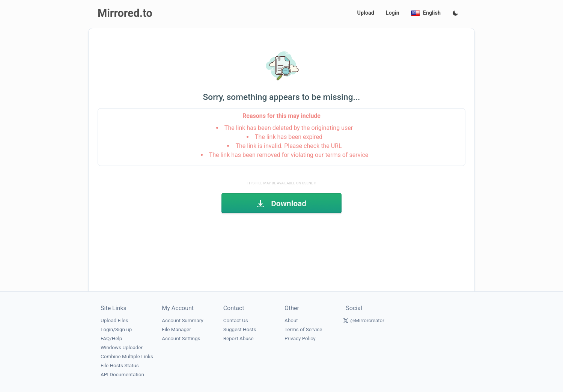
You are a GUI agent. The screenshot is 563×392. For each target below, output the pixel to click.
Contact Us (236, 320)
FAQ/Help (111, 338)
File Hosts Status (120, 366)
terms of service (347, 155)
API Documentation (122, 375)
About (291, 320)
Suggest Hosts (240, 329)
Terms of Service (303, 329)
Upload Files (114, 320)
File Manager (176, 329)
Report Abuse (239, 338)
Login (393, 13)
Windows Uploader (122, 348)
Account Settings (181, 338)
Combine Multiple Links (127, 357)
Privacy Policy (300, 338)
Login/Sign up (116, 329)
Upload (366, 13)
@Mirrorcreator (367, 320)
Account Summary (182, 320)
